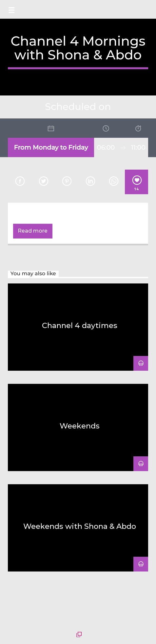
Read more (33, 231)
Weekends (80, 426)
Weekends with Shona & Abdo (80, 526)
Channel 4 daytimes (80, 325)
